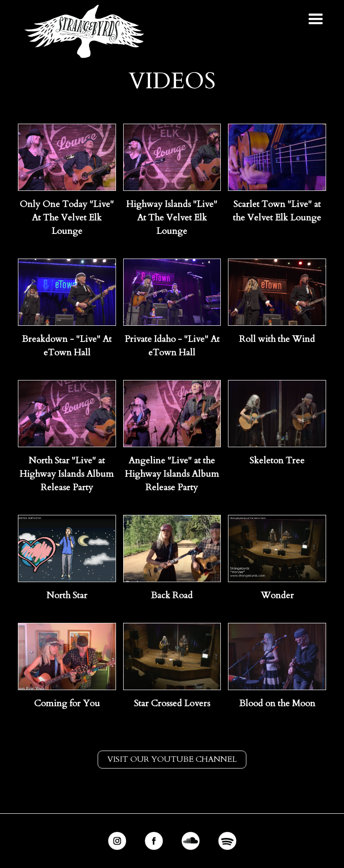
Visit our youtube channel (172, 759)
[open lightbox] (67, 157)
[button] (316, 19)
